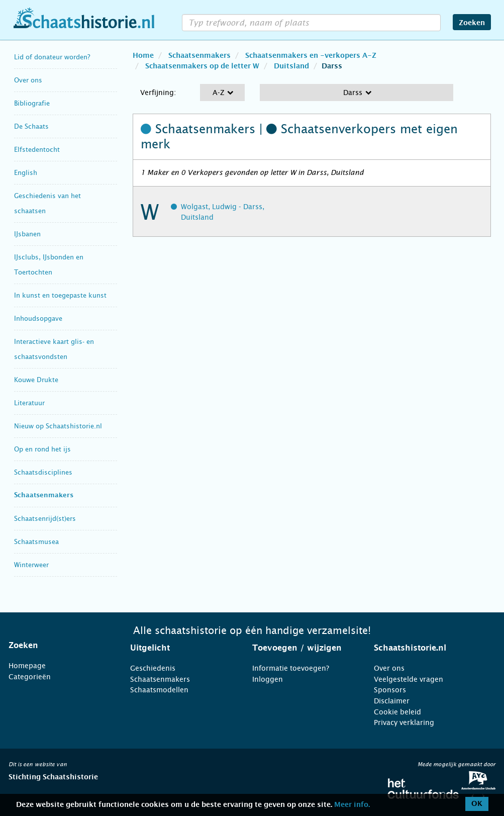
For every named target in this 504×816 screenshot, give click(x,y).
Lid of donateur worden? (52, 57)
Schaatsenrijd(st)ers (45, 519)
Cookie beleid (397, 712)
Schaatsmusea (36, 542)
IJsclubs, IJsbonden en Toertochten (49, 265)
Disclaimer (392, 701)
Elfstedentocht (37, 150)
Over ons (28, 80)
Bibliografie (32, 103)
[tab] (57, 646)
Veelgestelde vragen (409, 679)
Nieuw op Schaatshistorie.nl (58, 426)
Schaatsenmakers (44, 495)
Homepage (27, 666)
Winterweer (31, 565)
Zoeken (472, 23)
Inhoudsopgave (38, 319)
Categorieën (30, 677)
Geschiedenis (153, 668)
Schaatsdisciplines (43, 472)
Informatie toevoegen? (291, 668)
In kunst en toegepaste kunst (60, 295)
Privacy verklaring (404, 722)
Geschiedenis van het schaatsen (47, 203)
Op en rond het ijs (42, 449)
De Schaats (31, 126)
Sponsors (390, 690)
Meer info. (352, 805)
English (26, 173)
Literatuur (29, 403)
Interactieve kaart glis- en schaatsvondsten (54, 349)
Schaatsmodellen (159, 690)
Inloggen (268, 679)
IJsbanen (27, 234)
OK (477, 804)
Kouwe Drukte (36, 380)
